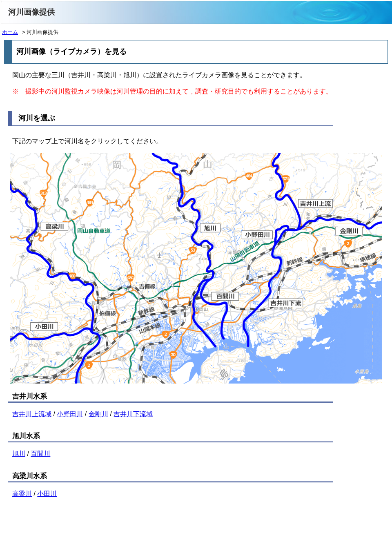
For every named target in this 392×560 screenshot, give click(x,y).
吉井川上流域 (32, 414)
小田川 (47, 494)
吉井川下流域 (133, 414)
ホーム (10, 32)
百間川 (40, 454)
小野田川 (70, 414)
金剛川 (98, 414)
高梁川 (22, 494)
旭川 (19, 454)
